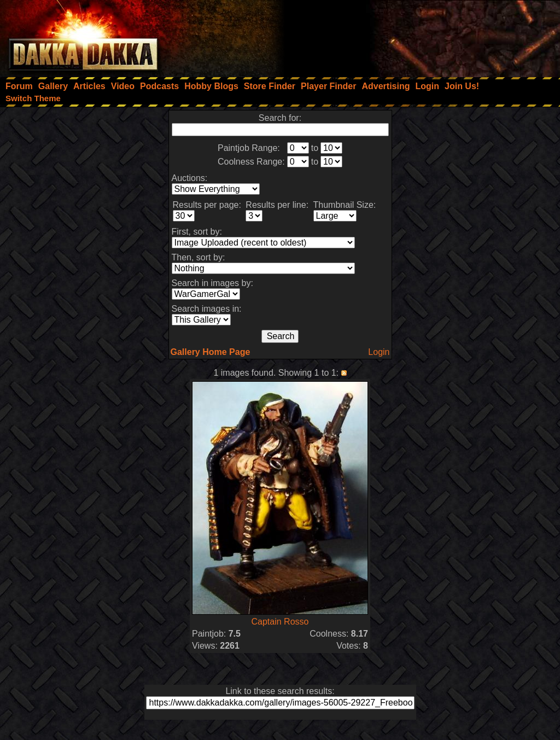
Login (379, 352)
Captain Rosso (280, 622)
